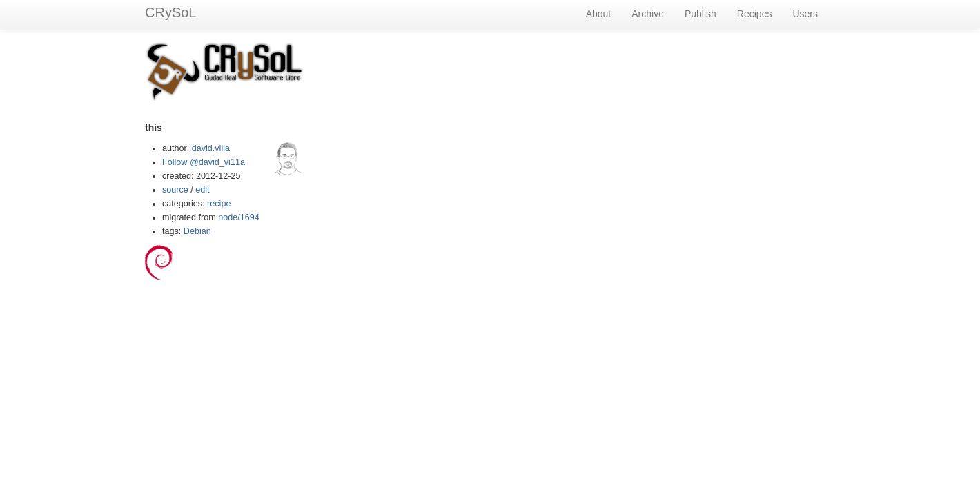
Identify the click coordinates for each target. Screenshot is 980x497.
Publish (700, 14)
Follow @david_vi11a (204, 162)
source (175, 190)
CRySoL (170, 12)
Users (805, 14)
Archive (648, 14)
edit (202, 190)
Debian (197, 231)
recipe (219, 204)
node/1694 (239, 217)
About (599, 14)
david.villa (211, 148)
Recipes (755, 14)
